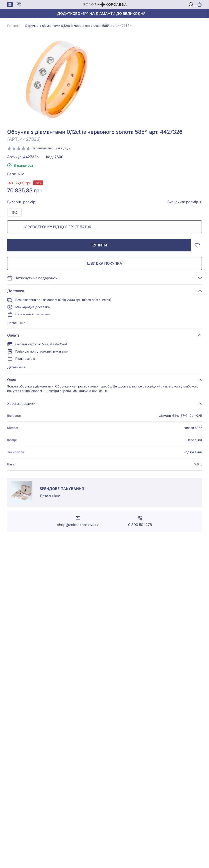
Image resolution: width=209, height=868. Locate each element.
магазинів (43, 314)
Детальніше (16, 323)
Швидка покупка (105, 263)
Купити (99, 245)
